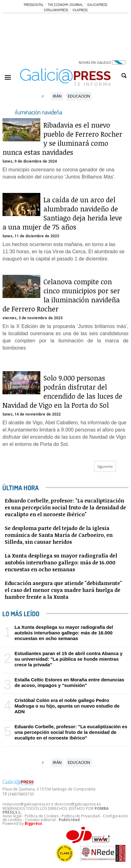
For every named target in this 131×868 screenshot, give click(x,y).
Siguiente (105, 466)
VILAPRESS (80, 10)
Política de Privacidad (81, 816)
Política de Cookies (42, 816)
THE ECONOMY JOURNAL (65, 5)
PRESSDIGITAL (34, 5)
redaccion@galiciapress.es (26, 804)
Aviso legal (12, 816)
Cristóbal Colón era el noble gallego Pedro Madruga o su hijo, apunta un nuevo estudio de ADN (67, 706)
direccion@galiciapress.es (78, 804)
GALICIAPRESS (97, 5)
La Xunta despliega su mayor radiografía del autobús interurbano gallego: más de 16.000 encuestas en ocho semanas (64, 633)
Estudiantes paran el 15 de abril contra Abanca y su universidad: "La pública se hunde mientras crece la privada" (68, 659)
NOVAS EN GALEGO (102, 62)
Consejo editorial (40, 820)
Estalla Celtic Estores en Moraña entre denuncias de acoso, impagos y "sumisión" (69, 682)
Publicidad (69, 820)
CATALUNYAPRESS (56, 10)
